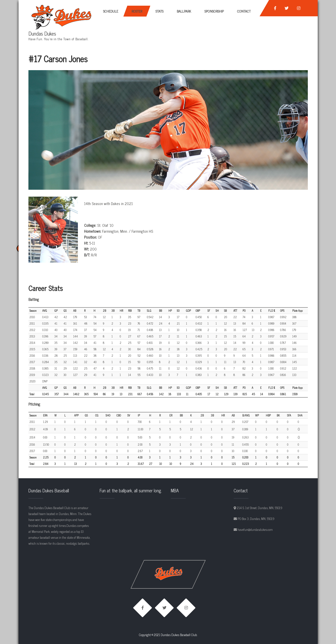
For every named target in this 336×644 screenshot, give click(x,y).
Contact (244, 11)
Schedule (111, 11)
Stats (159, 11)
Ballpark (184, 11)
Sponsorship (214, 11)
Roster (137, 11)
